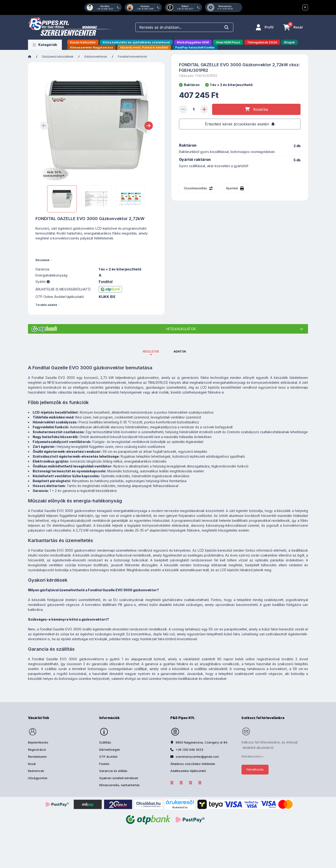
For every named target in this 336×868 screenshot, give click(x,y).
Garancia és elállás (113, 771)
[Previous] (44, 126)
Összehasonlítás (195, 188)
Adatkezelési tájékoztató (188, 771)
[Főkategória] (30, 57)
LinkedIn (181, 783)
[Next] (149, 126)
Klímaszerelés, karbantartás (119, 785)
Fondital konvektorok (132, 57)
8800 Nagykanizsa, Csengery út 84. (202, 742)
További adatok (46, 305)
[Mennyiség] (194, 109)
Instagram (190, 783)
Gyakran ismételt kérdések (119, 778)
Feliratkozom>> (252, 756)
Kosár (32, 764)
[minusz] (183, 109)
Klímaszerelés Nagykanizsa (91, 47)
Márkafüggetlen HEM (193, 42)
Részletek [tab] (151, 351)
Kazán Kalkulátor (83, 42)
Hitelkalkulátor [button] (181, 329)
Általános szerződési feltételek (193, 764)
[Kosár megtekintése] (293, 27)
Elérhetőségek (110, 750)
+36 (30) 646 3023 (189, 750)
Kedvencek (36, 771)
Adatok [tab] (180, 351)
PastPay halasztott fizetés (195, 47)
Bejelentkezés (38, 742)
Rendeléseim (37, 757)
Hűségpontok (38, 778)
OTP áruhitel (108, 757)
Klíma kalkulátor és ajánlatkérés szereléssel (136, 42)
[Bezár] (305, 7)
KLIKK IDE (107, 297)
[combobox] (184, 27)
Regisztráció (37, 750)
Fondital (106, 282)
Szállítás (105, 742)
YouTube (200, 783)
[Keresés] (227, 27)
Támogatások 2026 (262, 42)
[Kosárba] (256, 109)
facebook (172, 783)
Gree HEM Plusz (228, 42)
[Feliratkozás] (240, 124)
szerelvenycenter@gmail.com (197, 757)
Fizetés (104, 764)
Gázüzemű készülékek (58, 57)
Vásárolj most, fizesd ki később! (144, 47)
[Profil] (265, 27)
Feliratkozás (255, 769)
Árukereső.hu (180, 807)
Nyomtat (232, 188)
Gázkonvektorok (96, 57)
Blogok (290, 42)
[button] (45, 45)
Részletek (42, 260)
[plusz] (204, 109)
